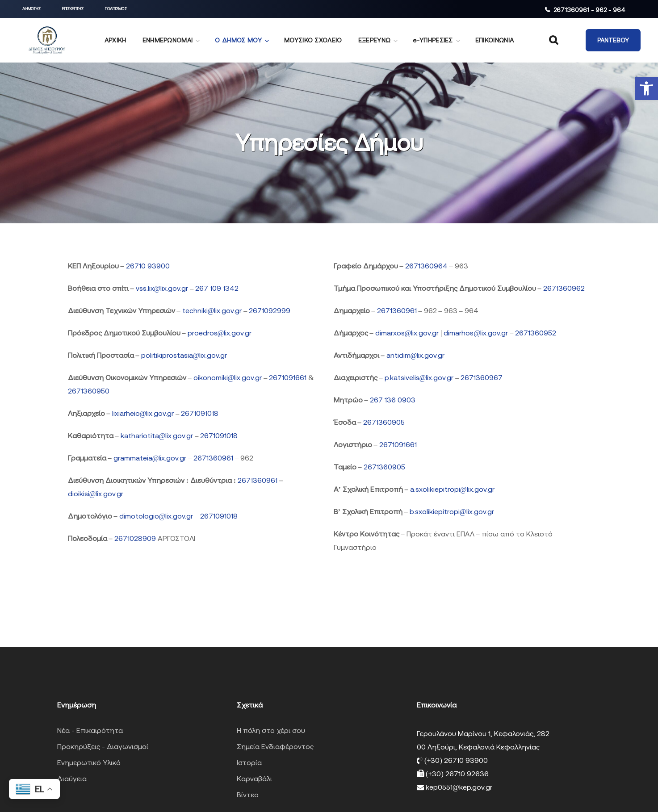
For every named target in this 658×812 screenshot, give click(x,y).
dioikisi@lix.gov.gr (96, 494)
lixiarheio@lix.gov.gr (144, 413)
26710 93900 (148, 266)
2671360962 (564, 288)
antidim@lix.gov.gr (416, 355)
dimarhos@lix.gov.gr (477, 333)
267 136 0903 (393, 400)
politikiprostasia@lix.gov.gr (184, 355)
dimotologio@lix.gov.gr (157, 516)
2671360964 (426, 266)
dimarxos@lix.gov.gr (407, 333)
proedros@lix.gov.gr (220, 333)
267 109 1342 (217, 288)
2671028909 (135, 538)
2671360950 (89, 391)
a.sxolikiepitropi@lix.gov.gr (452, 489)
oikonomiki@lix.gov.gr (229, 377)
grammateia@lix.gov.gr (151, 458)
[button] (646, 88)
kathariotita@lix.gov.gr (158, 435)
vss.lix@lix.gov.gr (163, 288)
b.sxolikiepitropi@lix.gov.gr (452, 511)
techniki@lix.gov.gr (213, 310)
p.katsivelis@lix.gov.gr (419, 377)
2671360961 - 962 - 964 (589, 10)
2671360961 (213, 458)
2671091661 (288, 377)
